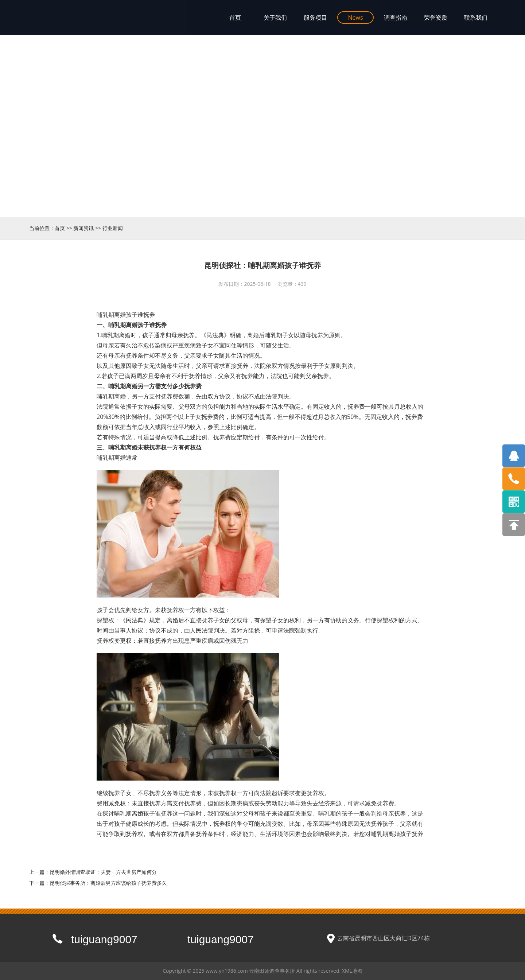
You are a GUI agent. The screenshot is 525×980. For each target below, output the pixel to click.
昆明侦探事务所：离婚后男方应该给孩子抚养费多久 (108, 883)
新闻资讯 (83, 228)
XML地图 (352, 971)
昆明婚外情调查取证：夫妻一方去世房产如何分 (103, 872)
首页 (60, 228)
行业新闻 (113, 228)
